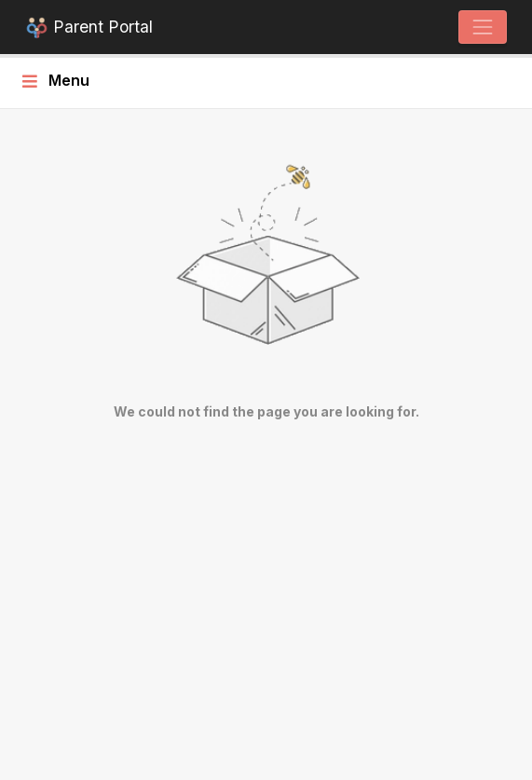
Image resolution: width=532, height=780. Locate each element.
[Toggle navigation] (483, 27)
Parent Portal (89, 28)
